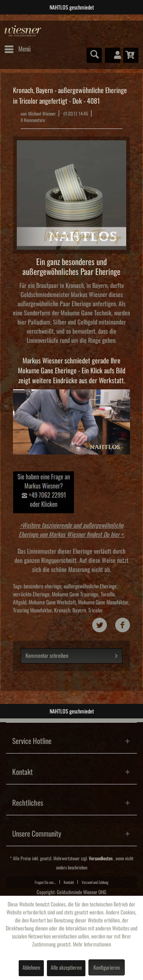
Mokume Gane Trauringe (75, 594)
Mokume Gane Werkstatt (52, 602)
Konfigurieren (107, 968)
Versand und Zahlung (95, 882)
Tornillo (108, 594)
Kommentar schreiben (71, 654)
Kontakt (69, 882)
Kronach (62, 610)
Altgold (20, 602)
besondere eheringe (43, 586)
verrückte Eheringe (31, 594)
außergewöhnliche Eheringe (90, 586)
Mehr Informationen (92, 945)
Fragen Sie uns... (45, 882)
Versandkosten (101, 859)
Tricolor (96, 610)
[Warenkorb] (131, 55)
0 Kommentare (33, 120)
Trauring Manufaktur (32, 610)
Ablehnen (31, 968)
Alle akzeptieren (66, 968)
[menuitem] (17, 49)
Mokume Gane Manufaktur (103, 602)
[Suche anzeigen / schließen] (94, 55)
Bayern (79, 610)
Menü (18, 48)
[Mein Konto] (112, 55)
